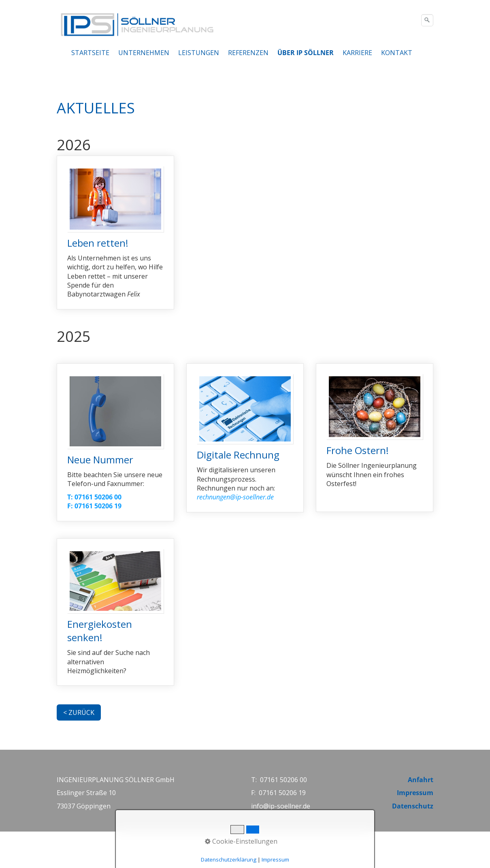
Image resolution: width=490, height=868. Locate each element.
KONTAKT (397, 53)
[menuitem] (91, 53)
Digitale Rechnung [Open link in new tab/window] (245, 438)
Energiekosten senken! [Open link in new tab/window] (115, 612)
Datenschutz (413, 806)
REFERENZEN (248, 53)
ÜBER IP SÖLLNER (306, 53)
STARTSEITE (90, 53)
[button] (79, 712)
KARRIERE (357, 53)
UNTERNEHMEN (144, 53)
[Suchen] (427, 20)
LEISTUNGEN (199, 53)
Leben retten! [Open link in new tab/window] (115, 232)
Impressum (415, 793)
